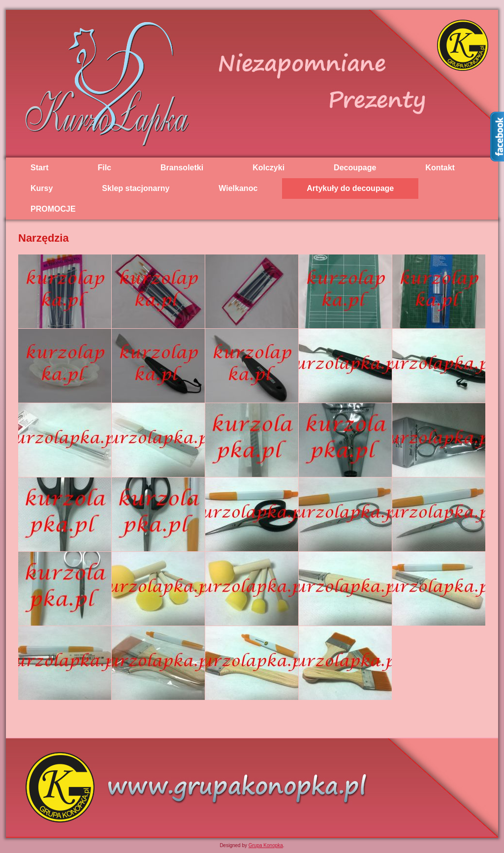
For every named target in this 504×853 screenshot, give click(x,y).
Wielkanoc (238, 188)
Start (39, 168)
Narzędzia (44, 238)
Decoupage (355, 168)
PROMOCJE (53, 209)
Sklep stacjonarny (136, 188)
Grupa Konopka (266, 845)
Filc (104, 168)
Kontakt (440, 168)
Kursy (42, 188)
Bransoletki (182, 168)
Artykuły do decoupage (350, 188)
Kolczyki (268, 168)
